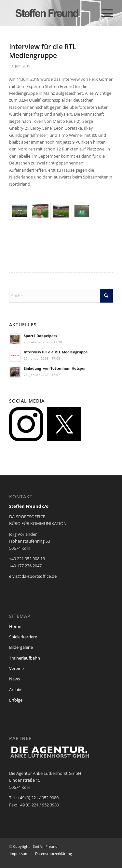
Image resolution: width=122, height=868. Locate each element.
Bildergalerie (21, 647)
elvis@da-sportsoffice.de (33, 576)
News (14, 679)
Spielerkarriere (23, 637)
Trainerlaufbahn (25, 658)
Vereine (16, 668)
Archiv (15, 690)
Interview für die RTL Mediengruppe (56, 352)
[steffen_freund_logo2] (51, 13)
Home (15, 626)
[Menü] (104, 13)
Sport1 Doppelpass (40, 336)
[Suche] (61, 296)
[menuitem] (104, 13)
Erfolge (16, 700)
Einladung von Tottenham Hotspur (55, 368)
